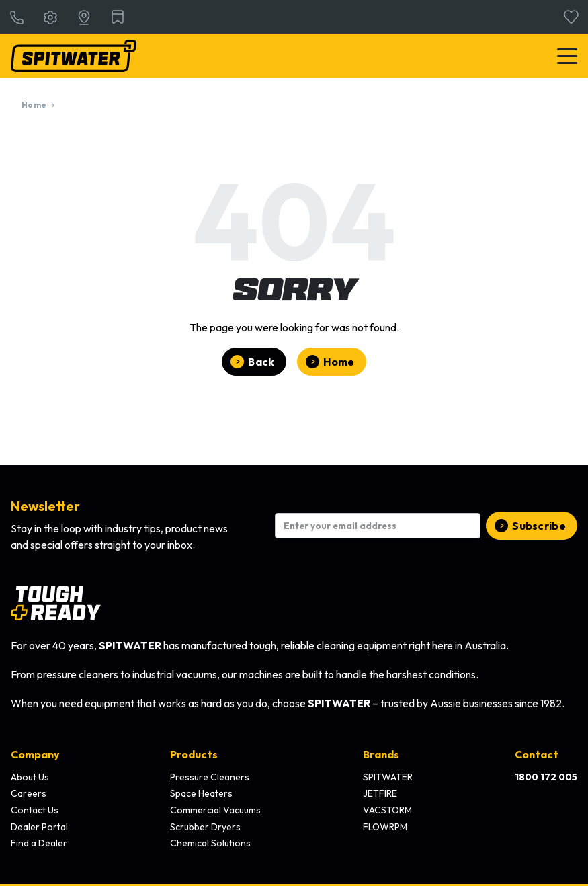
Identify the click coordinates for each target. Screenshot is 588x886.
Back (261, 362)
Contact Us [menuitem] (35, 810)
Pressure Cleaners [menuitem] (210, 777)
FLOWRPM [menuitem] (385, 827)
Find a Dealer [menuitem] (39, 843)
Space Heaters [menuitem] (201, 793)
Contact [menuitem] (537, 754)
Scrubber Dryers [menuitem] (205, 827)
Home (34, 105)
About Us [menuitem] (30, 777)
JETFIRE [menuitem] (380, 793)
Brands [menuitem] (381, 754)
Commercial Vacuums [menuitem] (215, 810)
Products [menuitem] (194, 754)
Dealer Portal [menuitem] (39, 827)
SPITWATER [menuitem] (388, 777)
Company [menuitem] (35, 754)
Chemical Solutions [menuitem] (210, 843)
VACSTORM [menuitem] (387, 810)
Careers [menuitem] (29, 793)
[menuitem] (546, 778)
